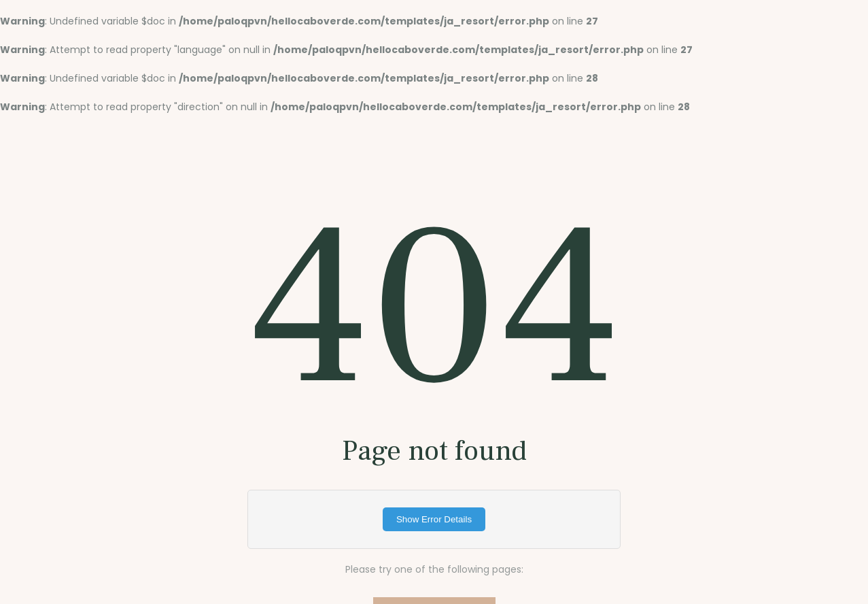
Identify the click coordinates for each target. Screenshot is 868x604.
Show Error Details (434, 519)
